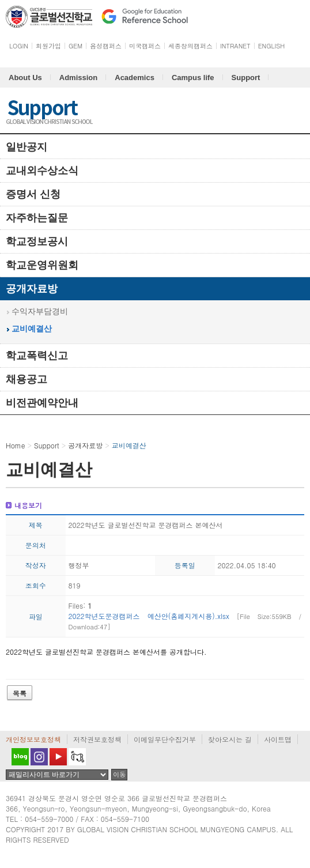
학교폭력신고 (37, 356)
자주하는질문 (37, 218)
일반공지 (27, 147)
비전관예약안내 (42, 403)
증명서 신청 (33, 194)
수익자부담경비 (40, 312)
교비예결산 (32, 329)
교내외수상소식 (42, 171)
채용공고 (27, 379)
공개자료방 (32, 289)
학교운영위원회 (42, 265)
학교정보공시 (37, 241)
